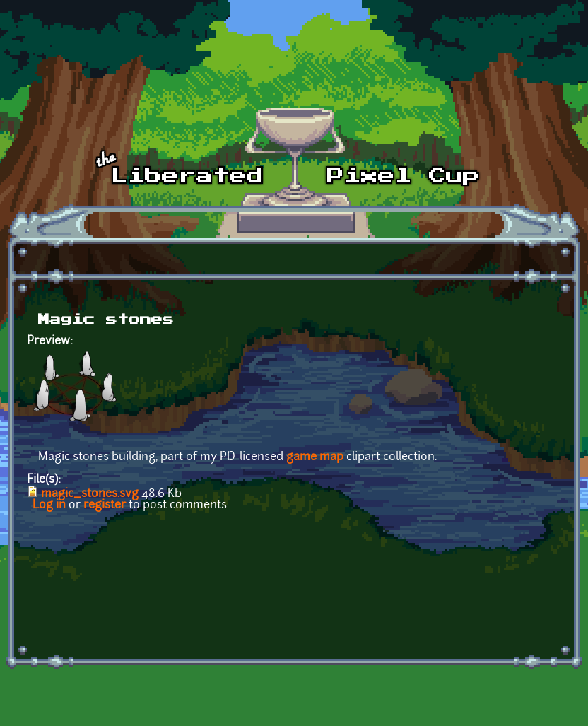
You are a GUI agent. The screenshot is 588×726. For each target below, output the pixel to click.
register (105, 505)
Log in (49, 505)
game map (315, 457)
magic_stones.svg (90, 494)
